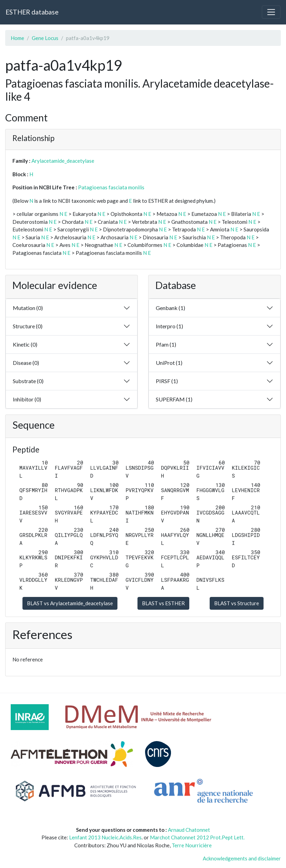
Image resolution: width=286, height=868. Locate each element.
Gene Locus (45, 38)
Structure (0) (28, 326)
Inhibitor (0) (27, 399)
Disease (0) (26, 363)
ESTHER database (32, 12)
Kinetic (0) (25, 344)
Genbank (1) (170, 308)
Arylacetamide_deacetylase (63, 161)
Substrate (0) (28, 381)
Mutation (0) (28, 308)
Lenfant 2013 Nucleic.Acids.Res (105, 837)
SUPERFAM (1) (174, 399)
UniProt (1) (169, 363)
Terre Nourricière (192, 845)
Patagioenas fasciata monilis (111, 187)
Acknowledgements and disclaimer (242, 858)
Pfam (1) (166, 344)
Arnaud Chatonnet (189, 830)
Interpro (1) (169, 326)
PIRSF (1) (167, 381)
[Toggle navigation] (271, 12)
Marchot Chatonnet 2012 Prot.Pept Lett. (197, 837)
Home (17, 38)
